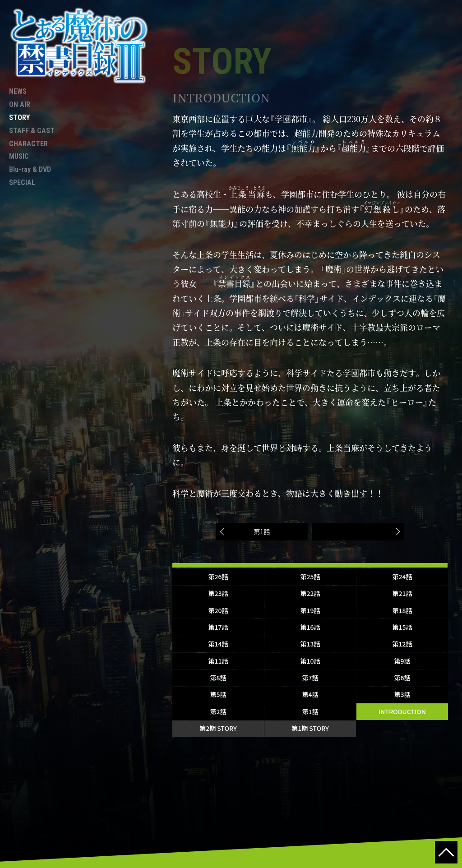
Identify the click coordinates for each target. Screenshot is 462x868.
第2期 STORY (218, 728)
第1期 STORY (310, 728)
